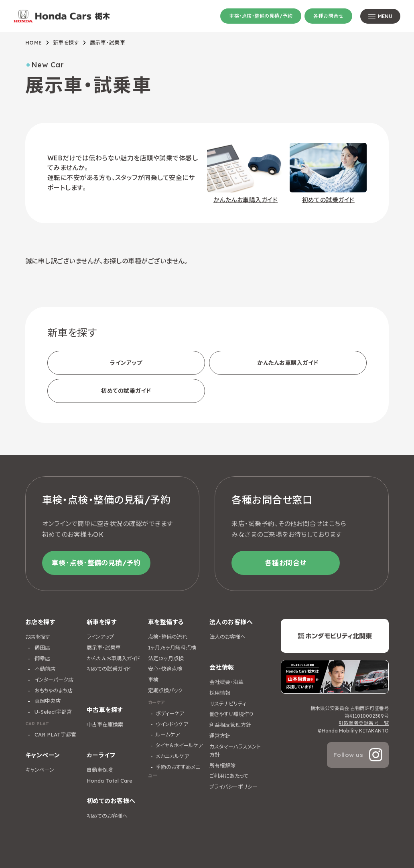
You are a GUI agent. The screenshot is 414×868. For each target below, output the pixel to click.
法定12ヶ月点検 (166, 658)
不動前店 (44, 669)
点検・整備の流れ (168, 637)
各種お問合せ (328, 16)
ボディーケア (170, 713)
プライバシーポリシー (233, 787)
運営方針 (220, 736)
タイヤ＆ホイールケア (179, 745)
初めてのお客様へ (107, 816)
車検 (153, 680)
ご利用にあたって (229, 776)
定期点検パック (165, 690)
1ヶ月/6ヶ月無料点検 (172, 647)
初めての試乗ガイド (126, 391)
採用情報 (220, 693)
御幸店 (42, 658)
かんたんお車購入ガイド (288, 363)
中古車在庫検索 (105, 724)
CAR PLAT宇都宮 (55, 734)
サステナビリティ (228, 704)
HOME (34, 42)
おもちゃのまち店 (53, 690)
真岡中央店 (47, 701)
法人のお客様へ (227, 637)
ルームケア (168, 734)
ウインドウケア (172, 724)
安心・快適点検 (165, 669)
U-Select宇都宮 (52, 712)
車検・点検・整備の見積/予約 (261, 16)
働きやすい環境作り (231, 714)
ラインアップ (126, 363)
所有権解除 (222, 765)
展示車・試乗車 (104, 647)
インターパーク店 (53, 680)
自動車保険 (100, 770)
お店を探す (38, 637)
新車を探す (66, 42)
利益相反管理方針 (230, 725)
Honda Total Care (110, 781)
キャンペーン (40, 770)
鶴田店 (42, 647)
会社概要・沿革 (226, 682)
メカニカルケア (172, 756)
